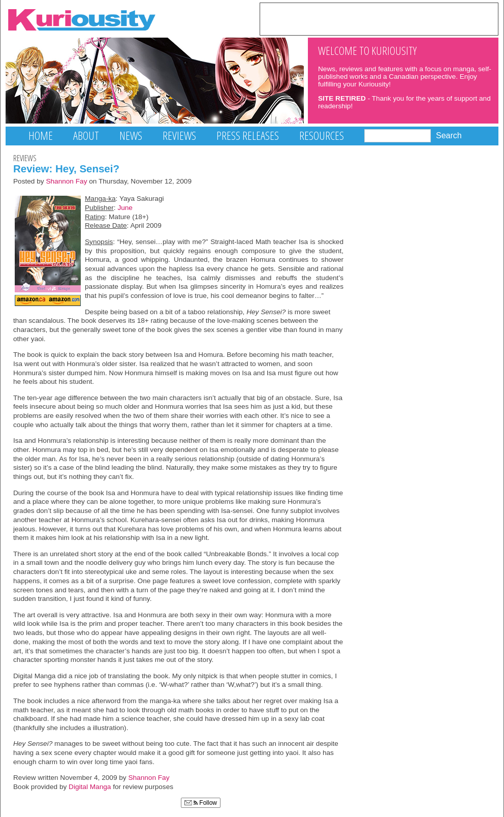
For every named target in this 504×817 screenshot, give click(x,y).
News (131, 135)
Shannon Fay (66, 181)
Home (41, 135)
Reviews (179, 135)
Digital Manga (90, 787)
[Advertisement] (379, 18)
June (125, 208)
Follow (201, 803)
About (86, 135)
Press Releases (248, 135)
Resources (322, 135)
